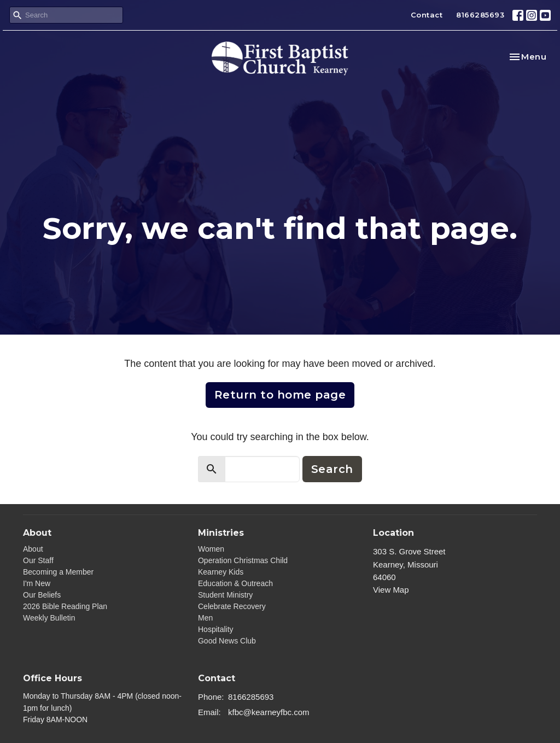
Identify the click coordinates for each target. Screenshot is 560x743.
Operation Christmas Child (243, 560)
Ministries (221, 533)
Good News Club (227, 641)
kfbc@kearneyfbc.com (269, 712)
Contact (427, 15)
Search (332, 469)
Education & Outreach (235, 583)
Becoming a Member (58, 572)
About (33, 549)
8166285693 (480, 15)
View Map (391, 590)
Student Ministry (225, 595)
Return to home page (280, 395)
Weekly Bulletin (49, 618)
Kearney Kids (221, 572)
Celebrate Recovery (232, 606)
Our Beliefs (42, 595)
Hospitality (216, 629)
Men (205, 618)
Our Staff (38, 560)
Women (211, 549)
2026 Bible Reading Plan (65, 606)
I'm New (37, 583)
